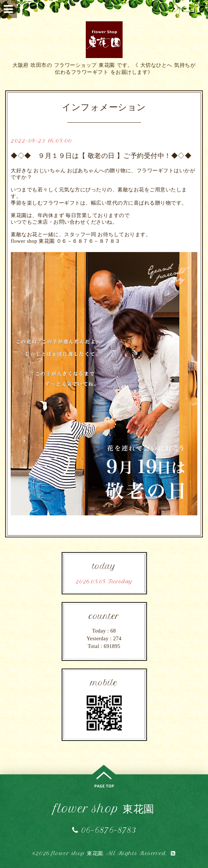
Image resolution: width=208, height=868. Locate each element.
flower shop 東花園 (104, 809)
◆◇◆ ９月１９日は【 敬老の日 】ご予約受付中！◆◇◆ (101, 156)
